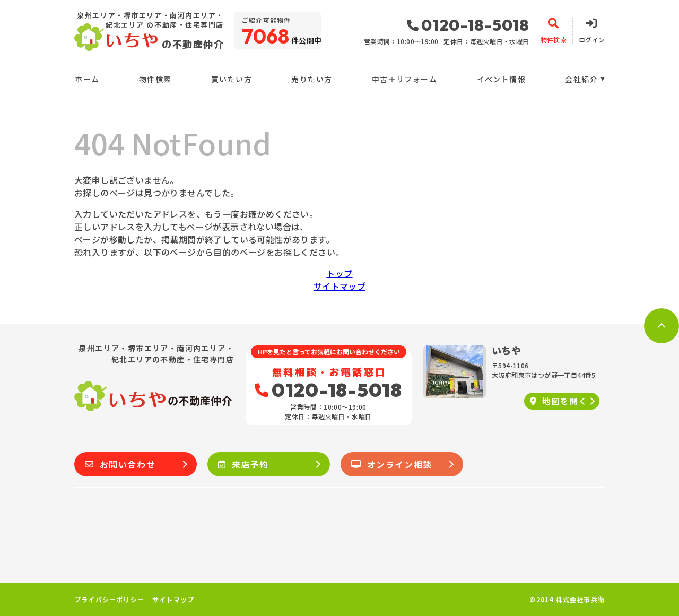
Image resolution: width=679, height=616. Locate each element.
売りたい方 (312, 79)
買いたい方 (232, 79)
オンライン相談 (392, 464)
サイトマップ (339, 286)
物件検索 (155, 79)
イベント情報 (501, 79)
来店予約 (243, 464)
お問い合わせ (120, 464)
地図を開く (559, 401)
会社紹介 (581, 79)
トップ (339, 273)
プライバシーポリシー (109, 600)
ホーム (87, 79)
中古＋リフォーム (404, 79)
